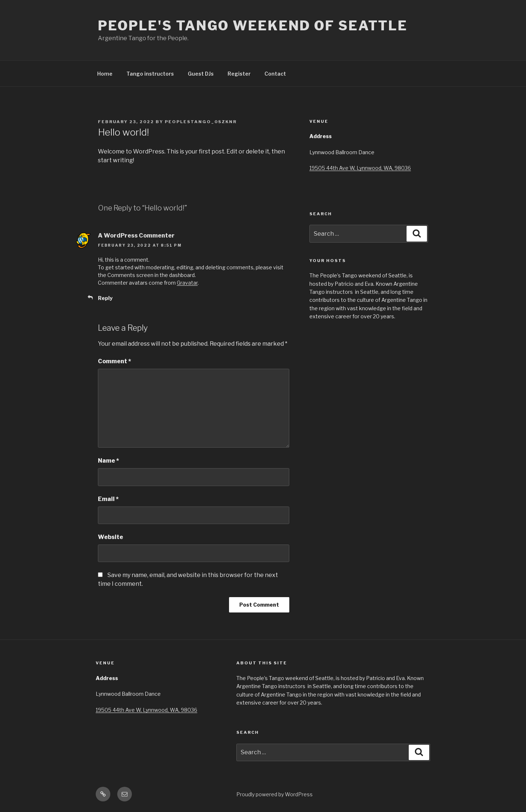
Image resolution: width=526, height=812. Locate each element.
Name (108, 461)
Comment (115, 361)
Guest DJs (201, 74)
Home (105, 74)
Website (110, 537)
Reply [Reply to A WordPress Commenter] (105, 298)
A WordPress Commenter (136, 236)
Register (239, 74)
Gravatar (187, 283)
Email (108, 499)
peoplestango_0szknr (201, 122)
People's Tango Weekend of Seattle (253, 26)
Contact (275, 74)
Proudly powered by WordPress (275, 794)
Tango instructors (150, 74)
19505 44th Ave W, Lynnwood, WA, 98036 (360, 168)
